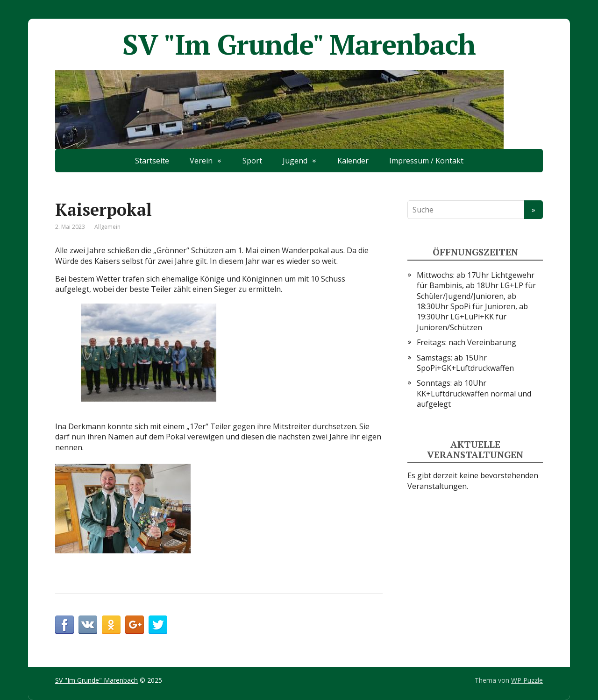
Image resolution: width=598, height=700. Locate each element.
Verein (201, 161)
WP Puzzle (527, 680)
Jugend (295, 161)
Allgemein (107, 227)
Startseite (152, 161)
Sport (252, 161)
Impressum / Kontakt (426, 161)
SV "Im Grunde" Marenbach (299, 44)
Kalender (353, 161)
